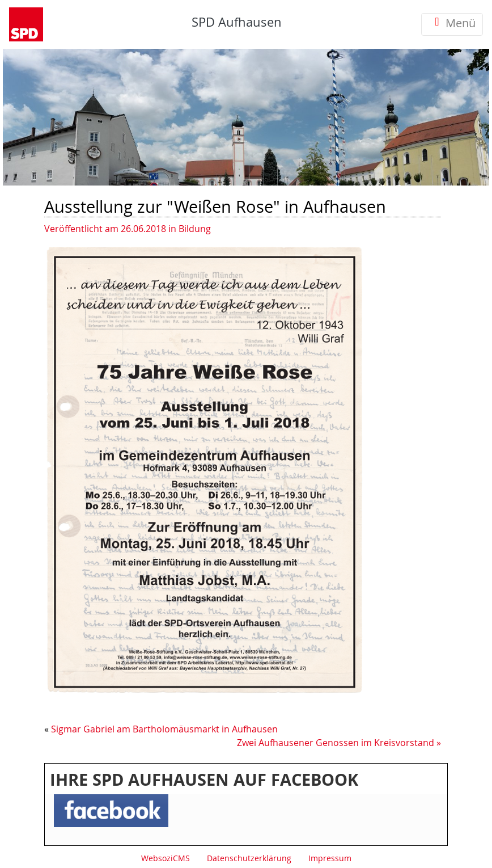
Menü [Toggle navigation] (452, 24)
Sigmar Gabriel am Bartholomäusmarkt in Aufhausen (164, 729)
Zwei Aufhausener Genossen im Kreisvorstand (336, 743)
